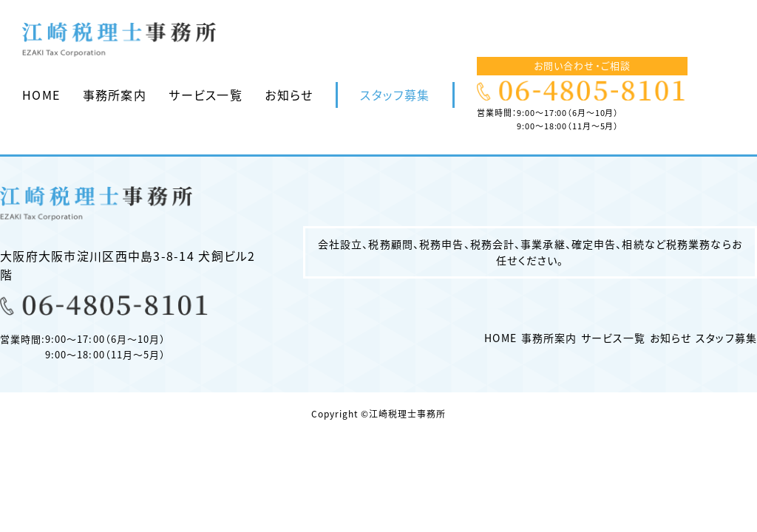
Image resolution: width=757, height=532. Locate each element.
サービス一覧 (206, 95)
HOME (41, 95)
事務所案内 (115, 95)
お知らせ (289, 95)
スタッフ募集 (395, 95)
